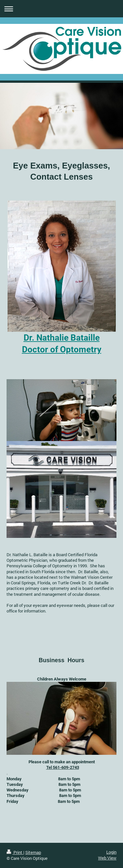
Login (111, 852)
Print (15, 852)
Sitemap (33, 852)
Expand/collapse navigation (61, 9)
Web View (107, 858)
